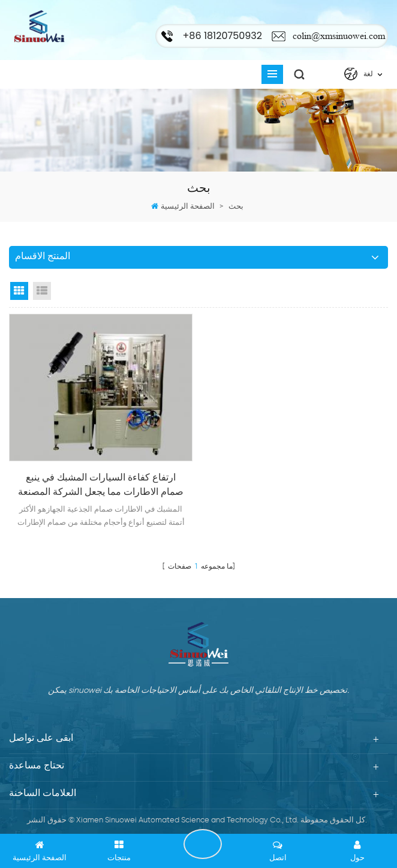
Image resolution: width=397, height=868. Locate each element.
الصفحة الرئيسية (188, 207)
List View (42, 291)
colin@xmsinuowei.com (339, 36)
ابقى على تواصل (203, 844)
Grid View (19, 291)
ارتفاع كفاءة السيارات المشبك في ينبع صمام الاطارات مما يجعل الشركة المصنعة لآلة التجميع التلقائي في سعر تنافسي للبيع (101, 486)
